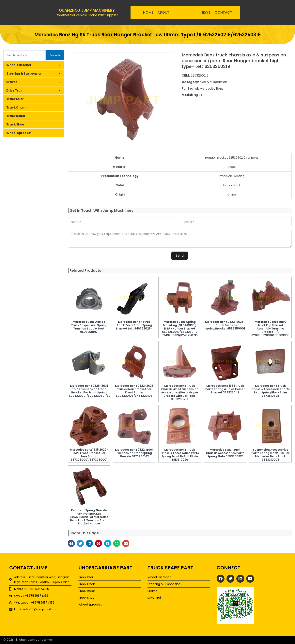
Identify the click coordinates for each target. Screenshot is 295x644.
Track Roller (16, 116)
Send (180, 256)
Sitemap (48, 640)
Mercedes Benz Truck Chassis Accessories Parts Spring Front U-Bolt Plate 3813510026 (180, 455)
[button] (71, 543)
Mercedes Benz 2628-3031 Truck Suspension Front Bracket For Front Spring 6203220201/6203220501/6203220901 (97, 391)
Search (55, 55)
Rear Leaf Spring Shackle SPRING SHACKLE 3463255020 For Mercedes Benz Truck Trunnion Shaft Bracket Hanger (89, 517)
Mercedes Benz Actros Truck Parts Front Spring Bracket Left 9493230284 (134, 325)
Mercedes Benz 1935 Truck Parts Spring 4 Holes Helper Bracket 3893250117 (225, 389)
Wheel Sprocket (19, 133)
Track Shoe (15, 124)
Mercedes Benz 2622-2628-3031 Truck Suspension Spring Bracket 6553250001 (225, 325)
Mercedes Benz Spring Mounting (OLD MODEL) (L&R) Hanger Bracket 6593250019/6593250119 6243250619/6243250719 (180, 328)
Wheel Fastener (34, 65)
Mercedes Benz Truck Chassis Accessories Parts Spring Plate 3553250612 (225, 453)
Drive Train (34, 91)
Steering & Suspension (34, 74)
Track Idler (15, 99)
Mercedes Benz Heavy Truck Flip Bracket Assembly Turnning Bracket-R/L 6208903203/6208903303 (270, 328)
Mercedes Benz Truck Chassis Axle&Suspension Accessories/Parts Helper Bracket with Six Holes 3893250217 (180, 392)
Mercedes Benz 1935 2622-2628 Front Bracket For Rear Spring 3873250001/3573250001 (89, 455)
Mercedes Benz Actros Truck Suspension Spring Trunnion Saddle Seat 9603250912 (89, 327)
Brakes (34, 82)
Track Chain (16, 107)
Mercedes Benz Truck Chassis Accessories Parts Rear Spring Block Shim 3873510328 (271, 391)
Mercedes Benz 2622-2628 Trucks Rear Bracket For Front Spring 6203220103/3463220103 (134, 391)
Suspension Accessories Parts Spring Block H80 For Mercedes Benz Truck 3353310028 (270, 455)
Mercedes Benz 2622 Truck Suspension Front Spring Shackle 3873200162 (134, 453)
